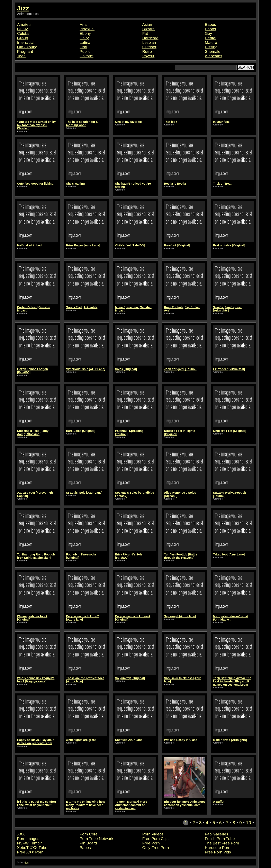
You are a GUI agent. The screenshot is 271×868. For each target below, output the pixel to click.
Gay (209, 33)
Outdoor (149, 47)
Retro (147, 51)
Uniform (87, 56)
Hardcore (150, 38)
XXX (21, 834)
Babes (210, 24)
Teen (21, 56)
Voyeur (148, 56)
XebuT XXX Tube (32, 848)
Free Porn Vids (218, 852)
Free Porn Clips (156, 839)
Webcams (214, 56)
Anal (84, 24)
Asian (147, 24)
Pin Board (88, 843)
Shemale (213, 51)
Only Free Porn (156, 848)
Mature (211, 42)
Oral (83, 47)
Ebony (85, 33)
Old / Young (27, 47)
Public (85, 51)
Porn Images (28, 839)
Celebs (23, 33)
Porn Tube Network (97, 839)
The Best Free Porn (222, 843)
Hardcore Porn (218, 848)
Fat (145, 33)
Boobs (210, 29)
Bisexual (87, 29)
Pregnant (25, 51)
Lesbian (149, 42)
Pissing (211, 47)
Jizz (23, 8)
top (27, 862)
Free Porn (151, 843)
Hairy (84, 38)
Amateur (25, 24)
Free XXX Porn (30, 852)
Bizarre (149, 29)
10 (249, 823)
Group (23, 38)
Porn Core (89, 834)
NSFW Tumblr (29, 843)
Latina (85, 42)
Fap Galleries (217, 834)
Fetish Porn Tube (220, 839)
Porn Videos (153, 834)
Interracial (26, 42)
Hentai (211, 38)
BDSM (23, 29)
